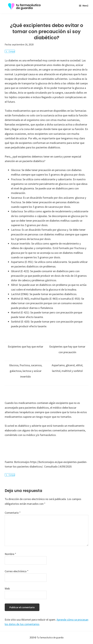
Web (7, 588)
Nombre (10, 554)
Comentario (13, 513)
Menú (85, 5)
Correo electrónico (17, 571)
